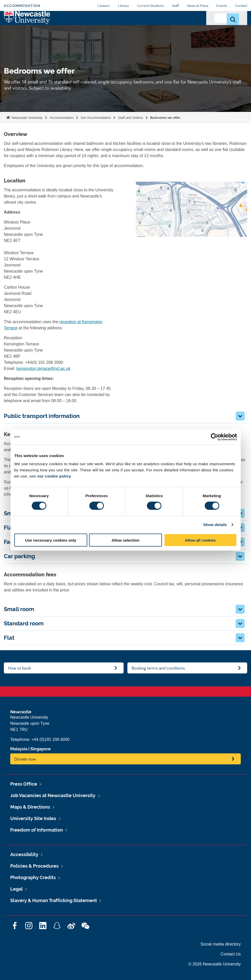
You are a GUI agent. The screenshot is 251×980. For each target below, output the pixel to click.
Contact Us (190, 28)
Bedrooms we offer (165, 118)
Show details (215, 525)
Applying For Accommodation (110, 28)
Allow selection (126, 540)
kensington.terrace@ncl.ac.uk (43, 369)
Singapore (41, 749)
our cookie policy (54, 476)
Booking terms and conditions (158, 668)
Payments (164, 25)
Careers (104, 6)
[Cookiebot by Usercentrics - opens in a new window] (215, 437)
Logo (27, 30)
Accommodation (22, 6)
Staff (175, 6)
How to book (19, 668)
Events (222, 6)
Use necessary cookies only (51, 540)
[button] (240, 416)
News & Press (198, 6)
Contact (241, 6)
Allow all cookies (200, 540)
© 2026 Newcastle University (215, 964)
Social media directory (221, 944)
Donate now (25, 759)
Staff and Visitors (130, 118)
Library (123, 6)
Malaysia (19, 749)
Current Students (150, 6)
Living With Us (140, 31)
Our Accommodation (69, 28)
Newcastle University (27, 118)
